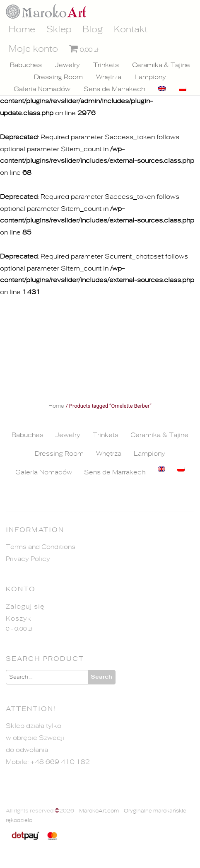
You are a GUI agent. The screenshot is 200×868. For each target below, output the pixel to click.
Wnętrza (109, 77)
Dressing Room (58, 77)
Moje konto (33, 49)
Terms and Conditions (41, 547)
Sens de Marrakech (114, 89)
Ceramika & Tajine (161, 65)
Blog (93, 29)
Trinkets (106, 65)
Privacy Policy (28, 559)
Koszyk (19, 619)
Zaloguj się (25, 607)
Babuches (26, 65)
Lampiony (150, 77)
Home (22, 29)
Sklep (59, 29)
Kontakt (131, 29)
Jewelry (67, 65)
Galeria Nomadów (42, 89)
